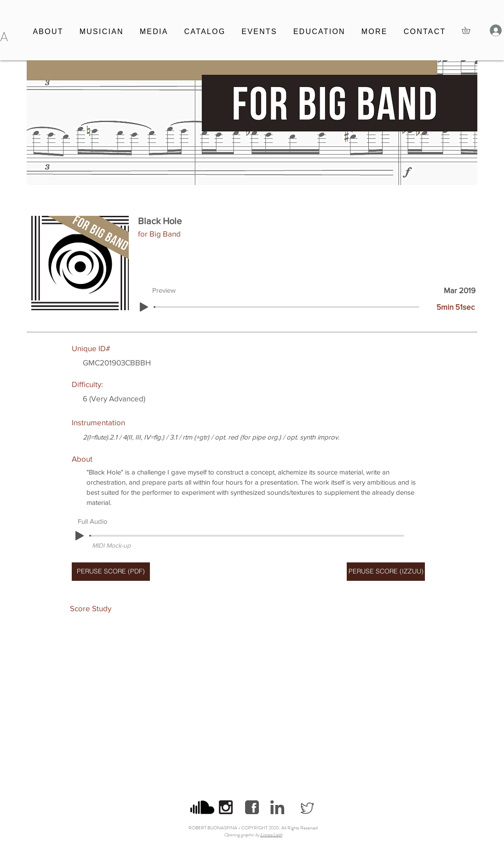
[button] (101, 32)
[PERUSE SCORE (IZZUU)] (386, 572)
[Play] (144, 307)
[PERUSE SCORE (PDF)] (111, 572)
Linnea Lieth (271, 835)
